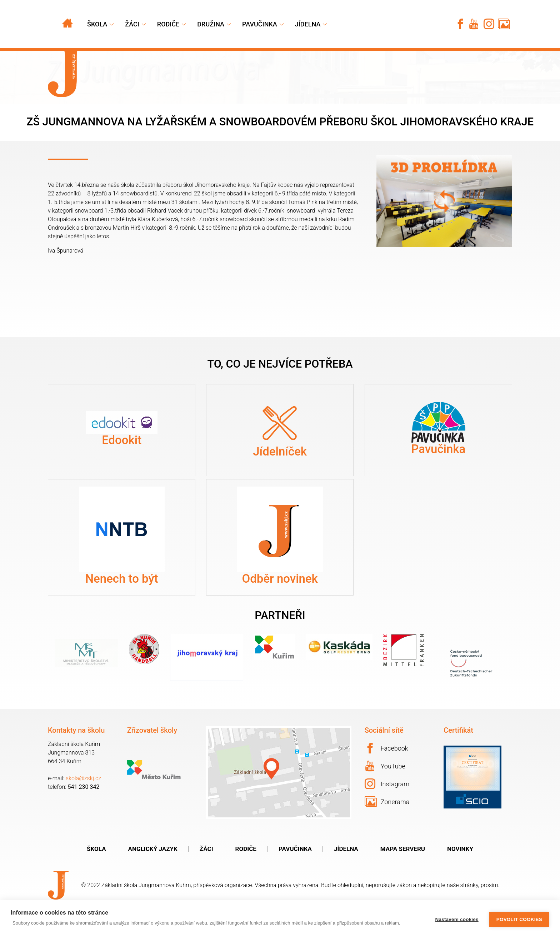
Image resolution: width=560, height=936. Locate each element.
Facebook (386, 767)
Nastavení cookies (457, 918)
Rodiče (168, 24)
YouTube (385, 785)
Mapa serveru (403, 868)
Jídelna (308, 24)
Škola (97, 24)
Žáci (206, 868)
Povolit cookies (519, 918)
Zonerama (387, 821)
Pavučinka (260, 24)
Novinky (460, 868)
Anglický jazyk (153, 868)
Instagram (387, 803)
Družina (211, 24)
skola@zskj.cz (83, 797)
